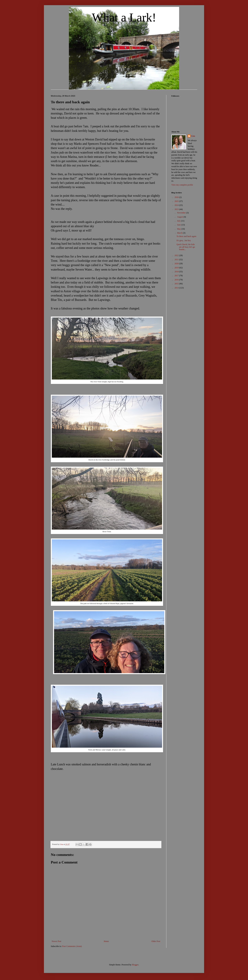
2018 (177, 272)
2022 (177, 255)
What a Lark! (124, 17)
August (180, 217)
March (180, 233)
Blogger (135, 965)
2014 (177, 288)
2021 (177, 260)
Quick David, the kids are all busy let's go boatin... (186, 247)
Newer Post (56, 941)
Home (106, 941)
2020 (177, 264)
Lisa (193, 136)
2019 (177, 268)
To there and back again (186, 236)
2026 (177, 197)
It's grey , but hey (184, 240)
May (179, 229)
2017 (177, 276)
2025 (177, 201)
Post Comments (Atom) (72, 946)
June (179, 225)
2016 (177, 280)
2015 (177, 284)
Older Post (156, 941)
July (179, 221)
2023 (177, 209)
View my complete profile (182, 185)
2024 (177, 205)
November (182, 213)
